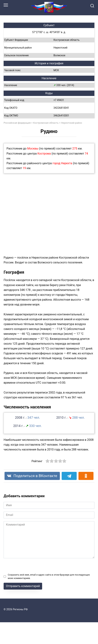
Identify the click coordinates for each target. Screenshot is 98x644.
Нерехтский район (72, 123)
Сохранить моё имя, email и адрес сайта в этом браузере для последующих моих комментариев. (49, 576)
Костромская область (46, 123)
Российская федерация (17, 123)
